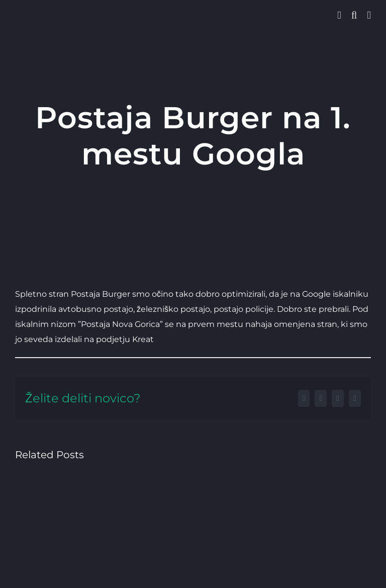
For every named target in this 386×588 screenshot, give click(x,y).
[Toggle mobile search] (354, 15)
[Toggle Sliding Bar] (339, 15)
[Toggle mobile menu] (369, 15)
